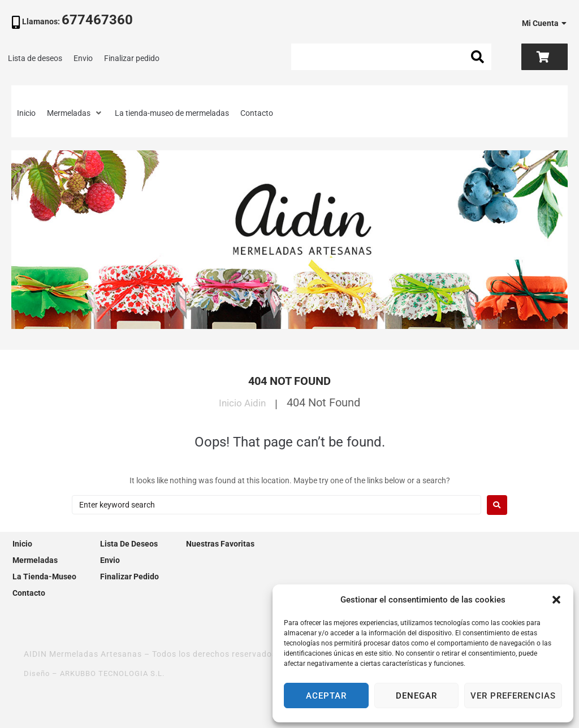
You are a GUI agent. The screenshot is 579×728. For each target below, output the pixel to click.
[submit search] (478, 57)
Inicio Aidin (242, 402)
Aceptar (326, 696)
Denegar (416, 696)
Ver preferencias (513, 696)
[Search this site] (391, 57)
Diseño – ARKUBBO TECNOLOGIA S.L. (100, 673)
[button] (556, 600)
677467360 (97, 20)
